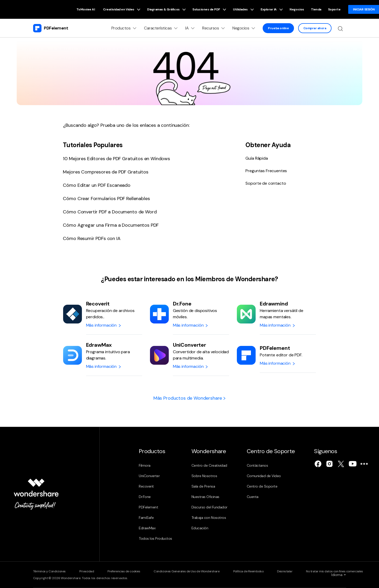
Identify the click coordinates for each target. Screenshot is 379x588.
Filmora (145, 465)
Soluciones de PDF (209, 10)
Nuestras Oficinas (205, 497)
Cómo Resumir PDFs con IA (92, 238)
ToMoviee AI (86, 9)
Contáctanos (257, 465)
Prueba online (278, 28)
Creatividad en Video (122, 10)
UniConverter (149, 476)
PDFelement (148, 507)
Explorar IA (272, 10)
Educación (200, 528)
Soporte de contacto (266, 183)
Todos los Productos (155, 538)
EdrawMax (147, 528)
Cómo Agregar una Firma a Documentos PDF (111, 225)
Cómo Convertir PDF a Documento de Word (110, 212)
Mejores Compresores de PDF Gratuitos (106, 172)
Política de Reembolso (248, 571)
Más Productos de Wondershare (189, 398)
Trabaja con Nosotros (209, 518)
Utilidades (243, 10)
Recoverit (146, 486)
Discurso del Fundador (209, 507)
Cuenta (253, 497)
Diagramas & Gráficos (166, 10)
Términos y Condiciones (49, 571)
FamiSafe (146, 518)
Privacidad (87, 571)
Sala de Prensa (203, 486)
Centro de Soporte (262, 486)
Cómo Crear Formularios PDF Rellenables (106, 199)
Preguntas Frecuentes (266, 171)
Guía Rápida (257, 158)
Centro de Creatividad (209, 465)
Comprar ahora (315, 28)
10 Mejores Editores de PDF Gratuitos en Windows (116, 159)
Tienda (316, 9)
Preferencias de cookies (124, 571)
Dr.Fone (145, 497)
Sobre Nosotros (204, 476)
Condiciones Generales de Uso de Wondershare (187, 571)
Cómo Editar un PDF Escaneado (97, 185)
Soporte (334, 9)
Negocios (297, 9)
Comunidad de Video (264, 476)
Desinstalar (285, 571)
